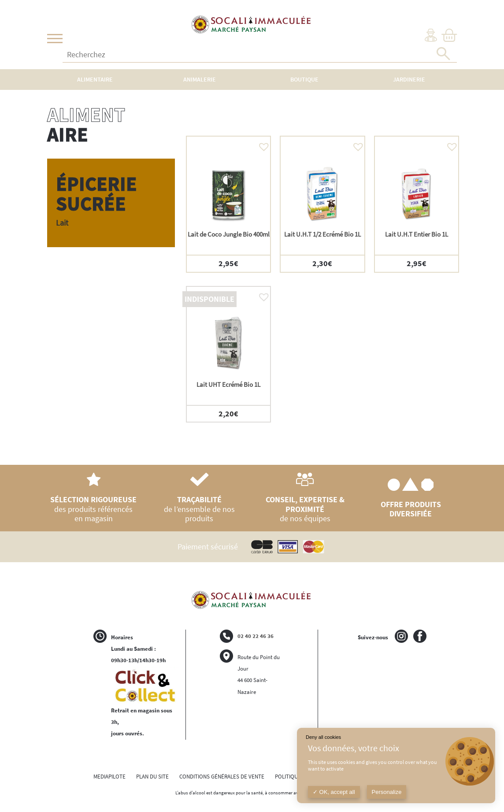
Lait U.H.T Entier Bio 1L (417, 234)
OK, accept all (334, 792)
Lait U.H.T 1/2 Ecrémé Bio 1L (322, 234)
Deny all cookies (323, 737)
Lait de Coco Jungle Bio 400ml (229, 234)
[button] (262, 145)
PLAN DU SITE (152, 777)
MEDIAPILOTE (109, 777)
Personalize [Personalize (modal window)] (387, 792)
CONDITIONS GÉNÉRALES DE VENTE (222, 777)
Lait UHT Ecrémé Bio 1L (228, 384)
